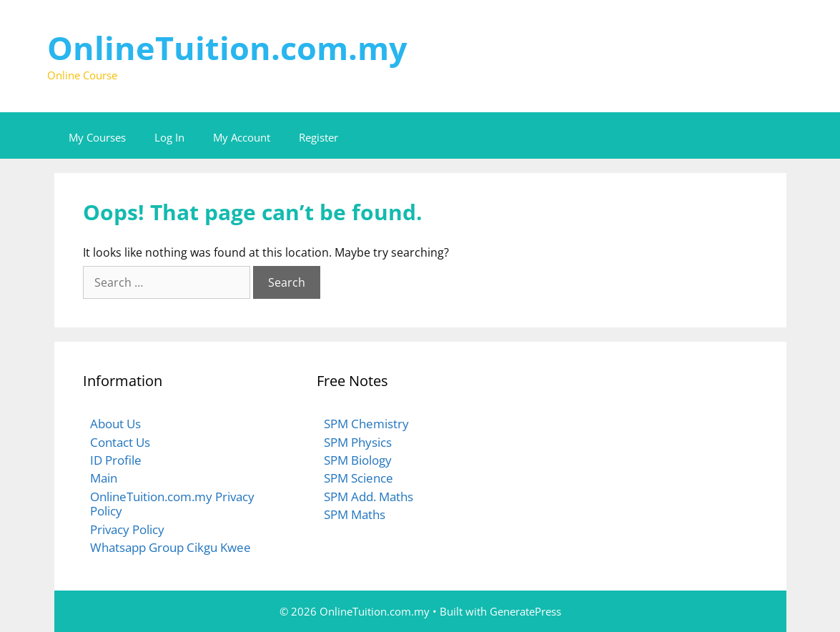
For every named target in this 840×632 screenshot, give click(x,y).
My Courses (97, 137)
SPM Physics (358, 442)
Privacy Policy (127, 529)
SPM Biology (358, 460)
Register (318, 137)
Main (104, 478)
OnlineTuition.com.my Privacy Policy (172, 504)
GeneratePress (525, 611)
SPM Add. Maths (369, 497)
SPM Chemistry (366, 424)
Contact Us (120, 442)
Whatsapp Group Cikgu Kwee (171, 547)
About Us (115, 424)
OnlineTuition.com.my (227, 48)
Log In (169, 137)
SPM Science (359, 478)
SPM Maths (355, 514)
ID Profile (116, 460)
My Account (242, 137)
